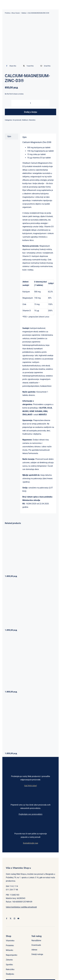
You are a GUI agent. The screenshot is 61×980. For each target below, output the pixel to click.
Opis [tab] (9, 136)
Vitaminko (32, 120)
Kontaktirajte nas (30, 843)
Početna (7, 13)
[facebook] (7, 918)
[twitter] (11, 918)
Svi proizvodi (17, 120)
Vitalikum (25, 120)
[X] (28, 66)
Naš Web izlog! (30, 786)
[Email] (45, 66)
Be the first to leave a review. (14, 94)
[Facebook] (11, 66)
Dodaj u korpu (31, 112)
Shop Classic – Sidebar (19, 13)
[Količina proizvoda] (31, 103)
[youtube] (18, 918)
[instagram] (14, 918)
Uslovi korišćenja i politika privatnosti (21, 907)
